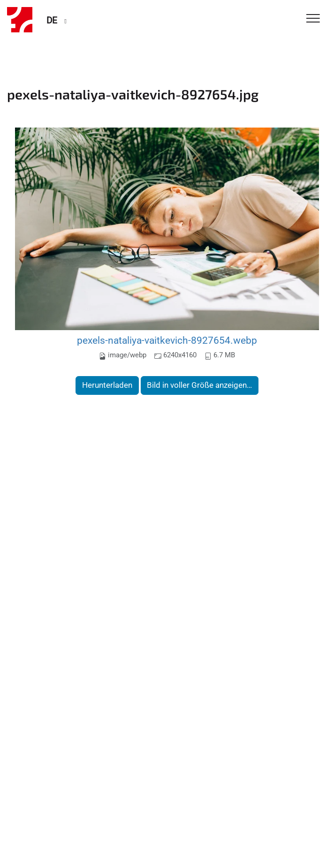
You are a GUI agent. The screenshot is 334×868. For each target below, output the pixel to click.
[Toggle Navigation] (313, 19)
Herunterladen (107, 385)
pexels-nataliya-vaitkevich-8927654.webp (167, 340)
